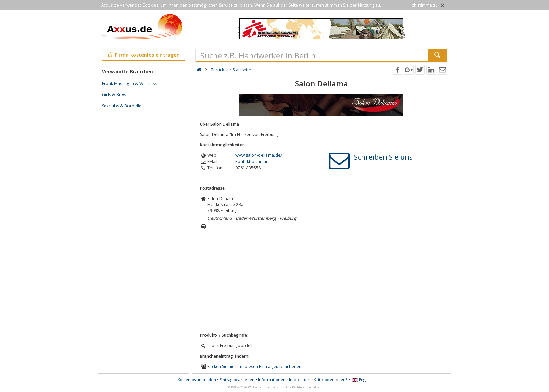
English (362, 380)
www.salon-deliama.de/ (259, 155)
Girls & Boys (114, 95)
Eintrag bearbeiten (237, 380)
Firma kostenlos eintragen (143, 55)
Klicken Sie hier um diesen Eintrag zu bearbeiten (254, 367)
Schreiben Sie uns (383, 157)
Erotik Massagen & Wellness (129, 83)
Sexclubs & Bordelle (122, 106)
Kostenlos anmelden (197, 380)
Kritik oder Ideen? (330, 380)
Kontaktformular (252, 162)
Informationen (272, 380)
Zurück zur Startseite (231, 70)
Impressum (300, 380)
